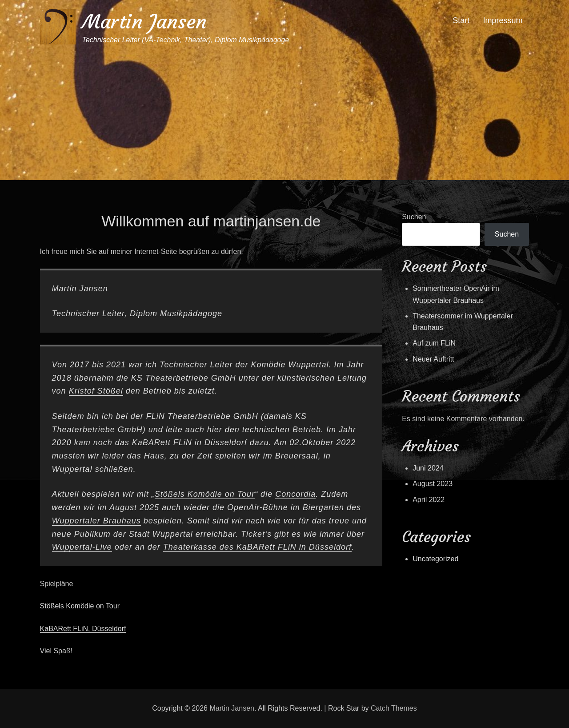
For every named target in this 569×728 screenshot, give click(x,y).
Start (461, 20)
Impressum (503, 20)
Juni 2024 (428, 468)
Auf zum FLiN (434, 343)
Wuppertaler (78, 521)
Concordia (295, 494)
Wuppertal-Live (82, 547)
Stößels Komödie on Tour (205, 494)
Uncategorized (435, 559)
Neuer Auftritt (433, 359)
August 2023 (433, 484)
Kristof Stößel (96, 391)
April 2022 (429, 500)
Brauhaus (122, 521)
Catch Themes (394, 708)
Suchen (414, 217)
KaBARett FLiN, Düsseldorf (83, 629)
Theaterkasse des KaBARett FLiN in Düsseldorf (257, 547)
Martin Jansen (144, 22)
